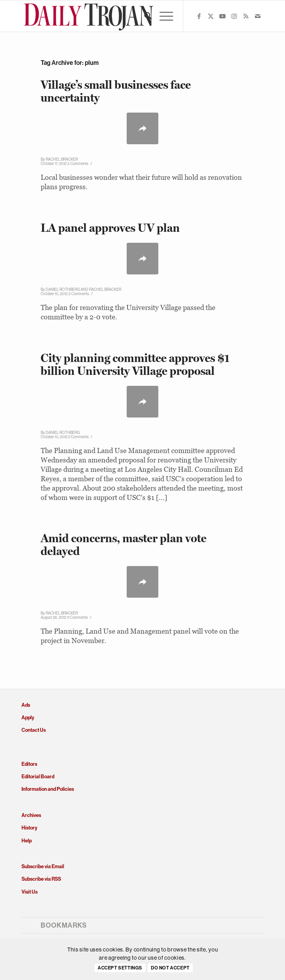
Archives (31, 815)
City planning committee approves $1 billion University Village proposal (135, 364)
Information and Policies (48, 789)
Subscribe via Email (43, 866)
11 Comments (77, 617)
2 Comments (78, 437)
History (29, 828)
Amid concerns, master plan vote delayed (124, 545)
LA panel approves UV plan (110, 228)
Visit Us (30, 892)
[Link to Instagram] (234, 16)
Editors (29, 764)
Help (27, 841)
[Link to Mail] (258, 16)
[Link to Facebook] (199, 16)
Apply (28, 718)
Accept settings (120, 968)
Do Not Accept (170, 968)
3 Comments (78, 164)
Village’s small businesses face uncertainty (116, 91)
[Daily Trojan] (118, 16)
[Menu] (162, 16)
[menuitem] (144, 16)
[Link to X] (211, 16)
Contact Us (34, 730)
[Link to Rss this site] (246, 16)
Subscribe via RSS (41, 879)
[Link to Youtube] (222, 16)
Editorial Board (38, 777)
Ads (26, 705)
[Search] (144, 16)
